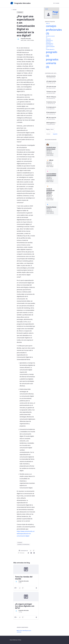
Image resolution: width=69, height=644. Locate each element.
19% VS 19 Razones (51, 97)
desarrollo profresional (23, 544)
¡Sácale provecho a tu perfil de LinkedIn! (51, 76)
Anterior (48, 134)
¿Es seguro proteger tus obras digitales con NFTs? (25, 606)
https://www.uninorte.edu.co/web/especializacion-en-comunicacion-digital (26, 534)
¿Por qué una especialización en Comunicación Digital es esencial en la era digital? (51, 86)
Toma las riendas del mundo (24, 578)
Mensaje (21, 553)
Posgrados (20, 12)
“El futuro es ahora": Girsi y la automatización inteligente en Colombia (51, 92)
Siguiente (55, 134)
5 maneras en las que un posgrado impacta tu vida (51, 102)
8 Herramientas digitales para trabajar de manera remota (51, 112)
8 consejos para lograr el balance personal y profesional (51, 107)
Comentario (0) (23, 551)
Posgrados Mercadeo (26, 39)
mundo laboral (50, 49)
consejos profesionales (54, 30)
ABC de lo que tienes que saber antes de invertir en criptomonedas (51, 118)
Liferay (19, 640)
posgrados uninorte (52, 63)
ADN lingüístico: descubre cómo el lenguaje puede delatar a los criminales (51, 123)
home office (50, 45)
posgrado (20, 542)
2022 (48, 23)
